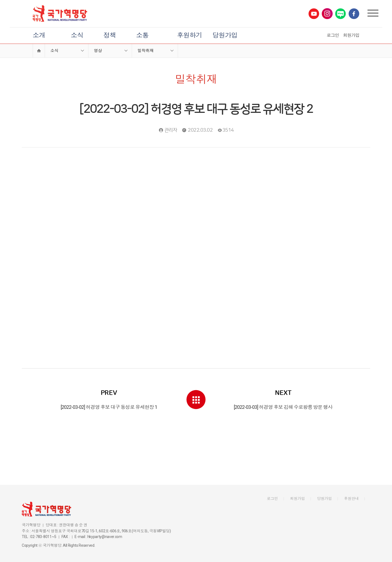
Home (39, 51)
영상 (98, 51)
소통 (142, 35)
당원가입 (225, 35)
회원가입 (351, 35)
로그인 (333, 35)
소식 (77, 35)
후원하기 (189, 35)
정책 (110, 35)
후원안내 (352, 498)
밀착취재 (146, 51)
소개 (39, 35)
